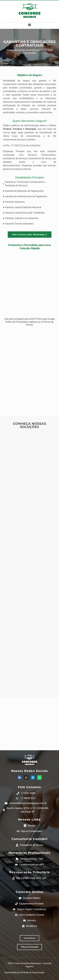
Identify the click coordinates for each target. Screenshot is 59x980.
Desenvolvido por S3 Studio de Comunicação (24, 972)
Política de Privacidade (16, 322)
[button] (30, 25)
